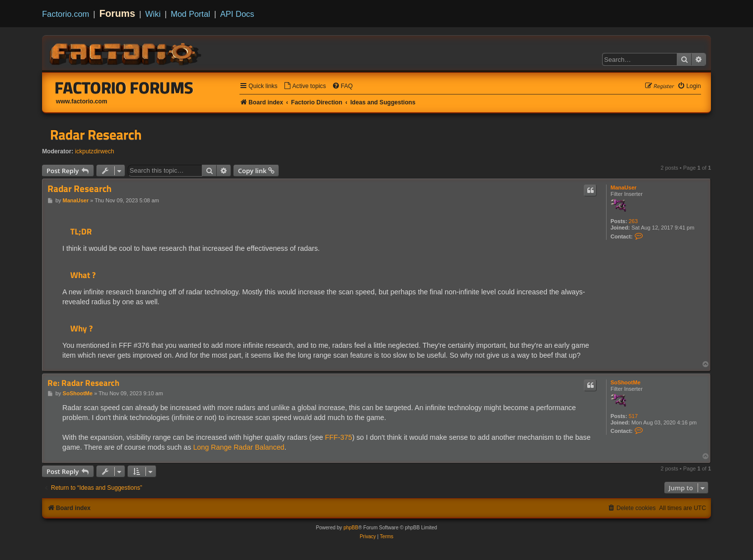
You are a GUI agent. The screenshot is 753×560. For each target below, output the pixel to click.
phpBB (351, 528)
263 (633, 221)
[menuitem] (305, 86)
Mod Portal (190, 14)
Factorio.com (66, 14)
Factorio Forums (124, 88)
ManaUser (624, 187)
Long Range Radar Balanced (238, 447)
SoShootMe (626, 382)
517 (633, 416)
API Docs (237, 14)
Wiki (153, 14)
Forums (118, 13)
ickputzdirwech (95, 151)
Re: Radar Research (83, 383)
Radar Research (96, 135)
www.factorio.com (82, 101)
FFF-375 (339, 437)
